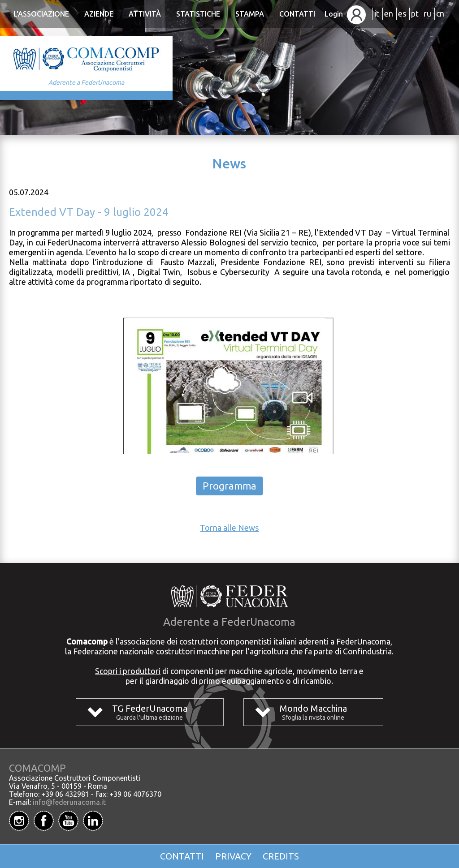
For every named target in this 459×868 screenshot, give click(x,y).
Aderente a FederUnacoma (86, 82)
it (377, 13)
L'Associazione (41, 14)
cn (440, 13)
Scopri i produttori (128, 671)
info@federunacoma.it (69, 802)
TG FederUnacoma (150, 708)
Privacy (233, 856)
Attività (145, 14)
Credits (281, 856)
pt (415, 13)
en (389, 13)
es (402, 13)
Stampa (250, 14)
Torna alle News (229, 528)
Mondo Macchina (313, 708)
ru (427, 13)
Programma (229, 486)
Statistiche (198, 14)
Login (345, 14)
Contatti (297, 14)
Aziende (99, 14)
